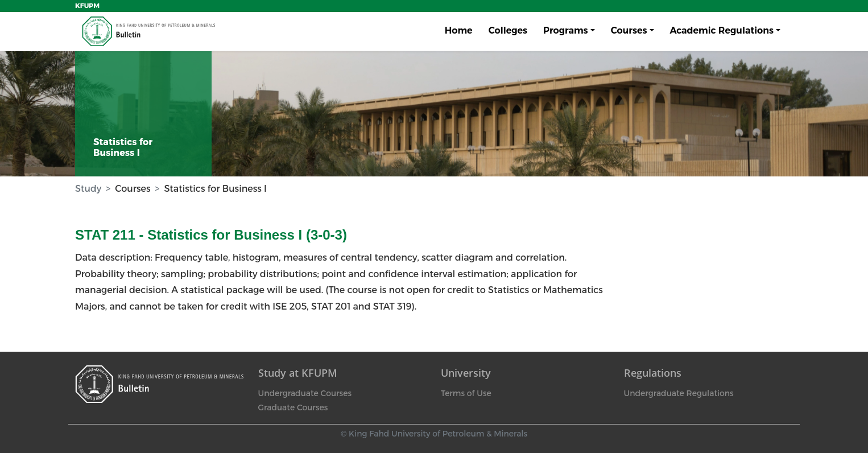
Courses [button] (629, 30)
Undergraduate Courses (305, 393)
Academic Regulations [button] (722, 30)
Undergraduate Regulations (679, 393)
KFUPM (87, 6)
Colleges (508, 30)
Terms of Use (466, 393)
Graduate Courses (293, 407)
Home (459, 30)
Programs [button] (565, 30)
